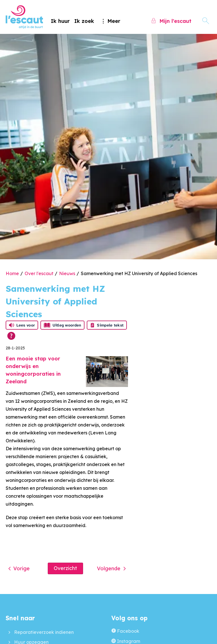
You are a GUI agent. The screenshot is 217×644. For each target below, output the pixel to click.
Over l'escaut (39, 273)
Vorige (21, 568)
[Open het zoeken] (206, 21)
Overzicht (65, 568)
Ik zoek (84, 21)
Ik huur (60, 21)
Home (12, 273)
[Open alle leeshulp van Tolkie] (11, 336)
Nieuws (67, 273)
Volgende (109, 568)
